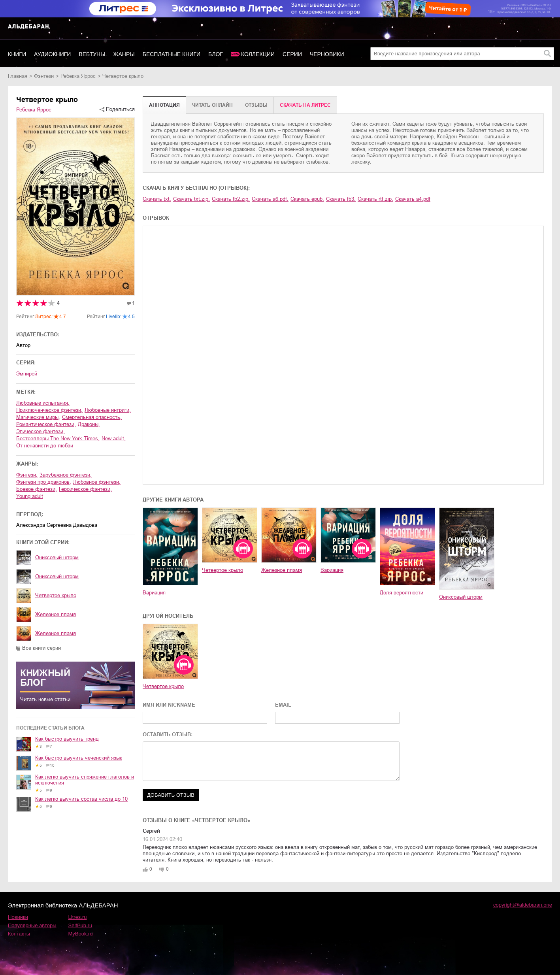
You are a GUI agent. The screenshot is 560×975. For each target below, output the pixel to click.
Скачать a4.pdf (413, 199)
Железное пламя (56, 614)
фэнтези (44, 76)
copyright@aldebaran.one (523, 905)
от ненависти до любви (45, 446)
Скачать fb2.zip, (231, 199)
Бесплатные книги (172, 54)
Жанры (124, 54)
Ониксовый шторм (57, 557)
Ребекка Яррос (78, 76)
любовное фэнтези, (97, 482)
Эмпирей (27, 374)
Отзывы (256, 105)
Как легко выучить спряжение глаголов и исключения (85, 780)
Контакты (19, 934)
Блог (216, 54)
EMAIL (283, 705)
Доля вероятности (402, 593)
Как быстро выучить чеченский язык (79, 758)
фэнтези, (27, 475)
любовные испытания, (43, 403)
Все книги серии (41, 648)
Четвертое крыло (56, 595)
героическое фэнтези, (85, 489)
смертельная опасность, (92, 417)
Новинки (18, 917)
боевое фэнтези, (37, 489)
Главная (18, 76)
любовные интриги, (108, 410)
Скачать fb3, (341, 199)
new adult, (114, 438)
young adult (30, 496)
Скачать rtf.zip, (375, 199)
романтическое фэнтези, (46, 424)
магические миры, (38, 417)
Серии (292, 54)
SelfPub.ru (80, 925)
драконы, (89, 424)
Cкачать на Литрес (305, 105)
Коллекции (258, 54)
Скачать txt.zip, (191, 199)
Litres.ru (78, 917)
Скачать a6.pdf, (270, 199)
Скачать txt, (157, 199)
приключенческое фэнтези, (49, 410)
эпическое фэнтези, (41, 431)
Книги (17, 54)
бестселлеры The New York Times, (58, 438)
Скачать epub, (307, 199)
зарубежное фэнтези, (66, 475)
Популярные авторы (32, 925)
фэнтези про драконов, (44, 482)
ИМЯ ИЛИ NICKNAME (169, 705)
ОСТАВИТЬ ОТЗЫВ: (168, 735)
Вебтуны (92, 54)
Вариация (154, 593)
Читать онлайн (212, 105)
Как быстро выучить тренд (67, 739)
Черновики (327, 54)
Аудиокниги (52, 54)
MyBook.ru (81, 934)
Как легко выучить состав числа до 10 (81, 799)
